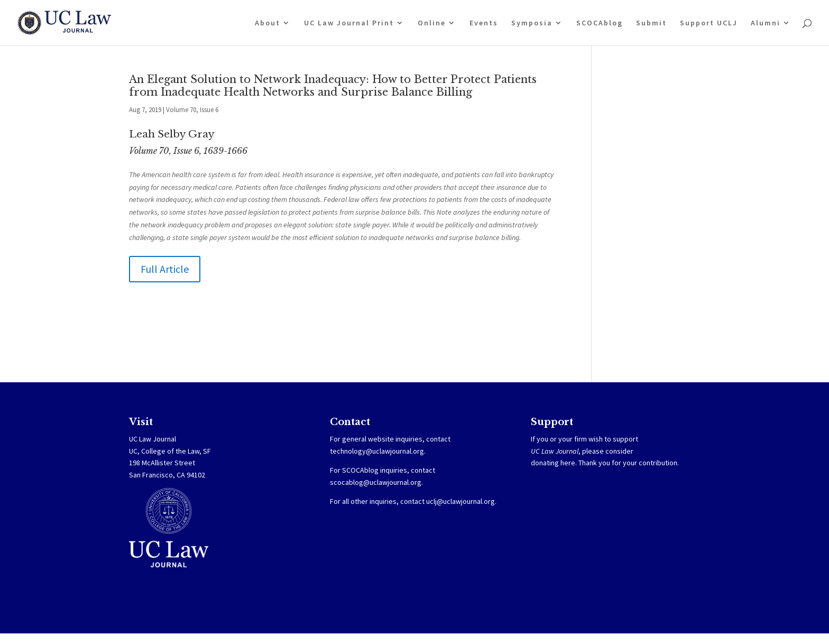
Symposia (532, 23)
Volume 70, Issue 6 (192, 110)
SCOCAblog (600, 23)
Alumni (766, 23)
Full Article (165, 269)
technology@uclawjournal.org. (378, 451)
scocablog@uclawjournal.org (376, 482)
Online (432, 23)
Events (484, 23)
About (268, 23)
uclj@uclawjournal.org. (461, 501)
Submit (651, 23)
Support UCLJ (709, 23)
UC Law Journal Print (349, 23)
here (568, 463)
